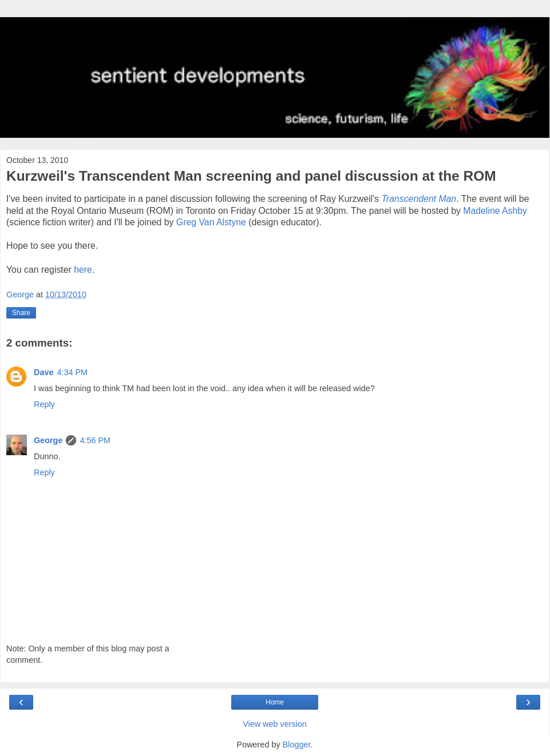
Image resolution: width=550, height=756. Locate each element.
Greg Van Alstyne (211, 222)
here (83, 270)
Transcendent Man (419, 199)
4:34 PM (72, 372)
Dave (43, 372)
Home (275, 702)
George (48, 440)
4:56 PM (95, 440)
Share (21, 313)
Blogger (297, 745)
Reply (44, 404)
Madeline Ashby (495, 211)
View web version (275, 724)
